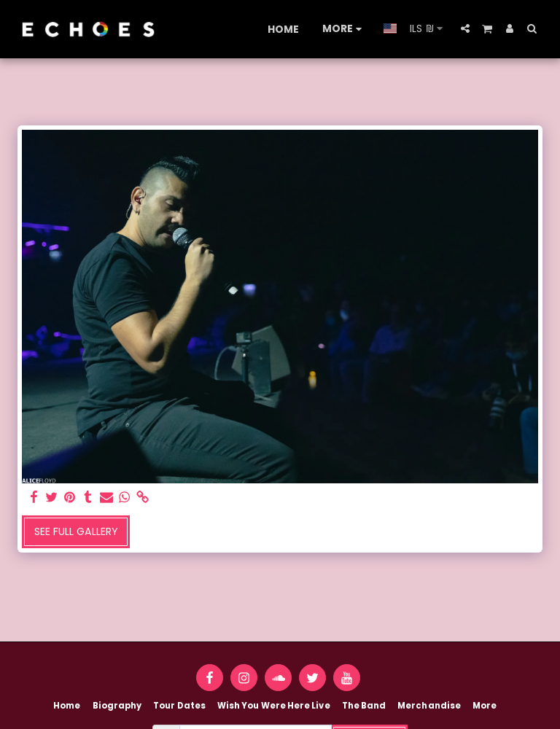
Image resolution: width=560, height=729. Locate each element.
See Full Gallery (76, 531)
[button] (465, 28)
